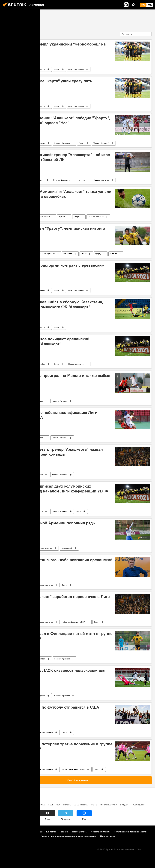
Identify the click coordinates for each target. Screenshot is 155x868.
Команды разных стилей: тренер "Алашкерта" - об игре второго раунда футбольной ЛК (58, 157)
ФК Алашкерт (15, 18)
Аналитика (81, 805)
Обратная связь (107, 836)
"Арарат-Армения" (101, 143)
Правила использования (30, 832)
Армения (26, 69)
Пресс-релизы (80, 832)
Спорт (57, 69)
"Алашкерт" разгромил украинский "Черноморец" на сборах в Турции (56, 47)
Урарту (82, 143)
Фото (94, 805)
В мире (67, 805)
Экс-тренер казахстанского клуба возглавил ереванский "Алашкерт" (59, 562)
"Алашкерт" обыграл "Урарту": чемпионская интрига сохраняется (55, 231)
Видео (124, 805)
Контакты (51, 832)
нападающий (67, 548)
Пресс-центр (138, 805)
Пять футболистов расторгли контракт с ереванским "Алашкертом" (55, 268)
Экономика (38, 805)
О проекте (9, 832)
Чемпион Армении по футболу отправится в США (52, 707)
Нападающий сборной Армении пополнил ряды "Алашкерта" (50, 525)
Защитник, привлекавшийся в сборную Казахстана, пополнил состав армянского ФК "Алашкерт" (54, 304)
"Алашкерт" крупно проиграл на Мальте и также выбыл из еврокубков (58, 378)
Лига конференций (61, 180)
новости (9, 805)
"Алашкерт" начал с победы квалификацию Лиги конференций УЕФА (51, 415)
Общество (68, 254)
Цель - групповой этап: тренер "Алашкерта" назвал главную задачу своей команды (54, 452)
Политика (54, 805)
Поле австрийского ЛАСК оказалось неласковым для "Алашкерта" (55, 673)
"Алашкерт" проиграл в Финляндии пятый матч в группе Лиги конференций (59, 636)
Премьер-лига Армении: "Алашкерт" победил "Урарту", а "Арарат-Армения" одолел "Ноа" (58, 120)
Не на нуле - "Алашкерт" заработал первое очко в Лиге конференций (58, 599)
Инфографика (109, 805)
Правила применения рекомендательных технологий (68, 836)
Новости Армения (76, 69)
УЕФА (79, 511)
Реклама (64, 832)
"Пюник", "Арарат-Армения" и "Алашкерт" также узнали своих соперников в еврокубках (58, 194)
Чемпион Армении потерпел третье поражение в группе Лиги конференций (59, 746)
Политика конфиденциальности (130, 832)
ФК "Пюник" (44, 217)
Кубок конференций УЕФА (74, 622)
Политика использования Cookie (20, 836)
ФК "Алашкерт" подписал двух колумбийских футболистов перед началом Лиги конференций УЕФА (57, 489)
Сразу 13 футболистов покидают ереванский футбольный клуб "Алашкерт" (47, 341)
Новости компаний (101, 832)
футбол (42, 69)
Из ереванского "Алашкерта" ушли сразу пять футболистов (49, 83)
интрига (113, 254)
